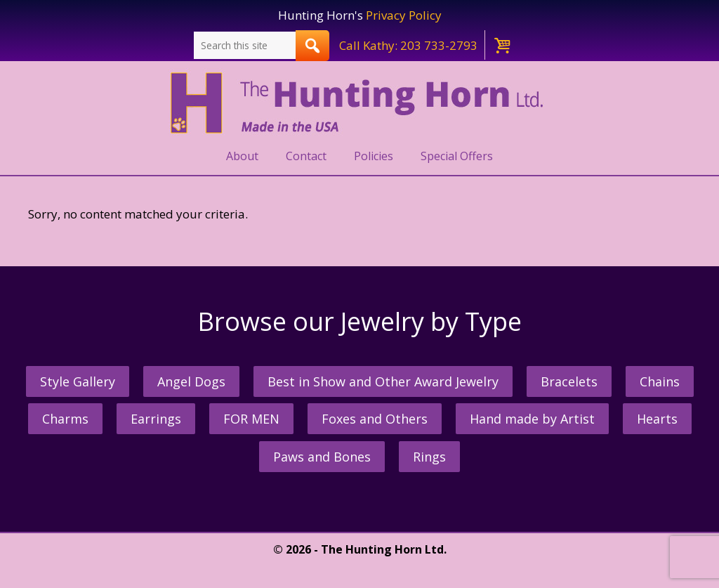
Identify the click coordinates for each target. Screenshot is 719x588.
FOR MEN (251, 419)
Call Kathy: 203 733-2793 (408, 45)
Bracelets (569, 381)
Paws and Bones (322, 457)
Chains (660, 381)
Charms (65, 419)
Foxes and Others (375, 419)
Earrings (156, 419)
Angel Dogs (191, 381)
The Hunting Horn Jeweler (360, 103)
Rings (429, 457)
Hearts (657, 419)
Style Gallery (78, 381)
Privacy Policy (404, 15)
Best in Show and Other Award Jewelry (383, 381)
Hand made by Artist (532, 419)
